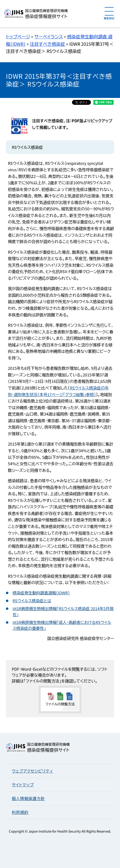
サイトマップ (23, 785)
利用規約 (20, 812)
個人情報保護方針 (28, 798)
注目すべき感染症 (47, 44)
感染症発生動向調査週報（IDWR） (41, 593)
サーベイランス (49, 36)
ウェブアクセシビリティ (32, 771)
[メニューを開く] (109, 13)
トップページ (18, 36)
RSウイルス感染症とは (32, 601)
